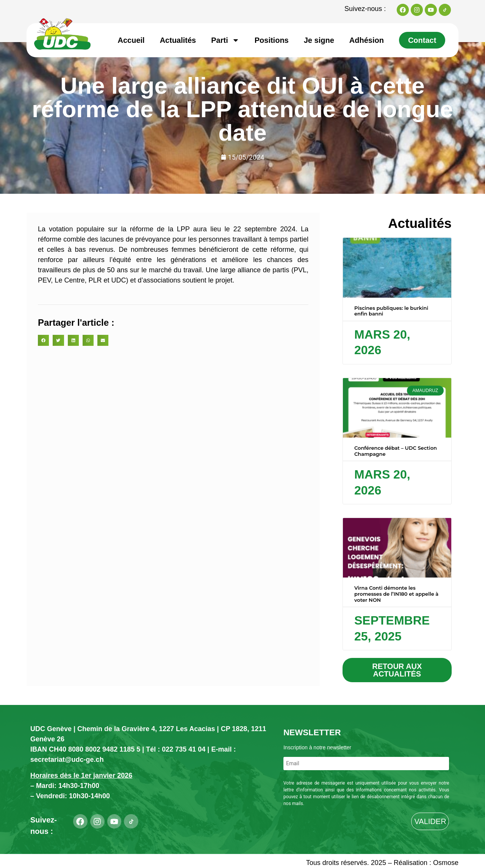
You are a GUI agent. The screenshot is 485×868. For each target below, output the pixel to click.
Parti (225, 40)
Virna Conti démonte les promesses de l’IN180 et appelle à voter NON (396, 594)
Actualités (178, 40)
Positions (272, 40)
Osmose (446, 863)
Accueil (131, 40)
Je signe (319, 40)
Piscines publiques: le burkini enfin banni (391, 311)
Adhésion (367, 40)
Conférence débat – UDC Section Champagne (396, 451)
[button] (43, 340)
